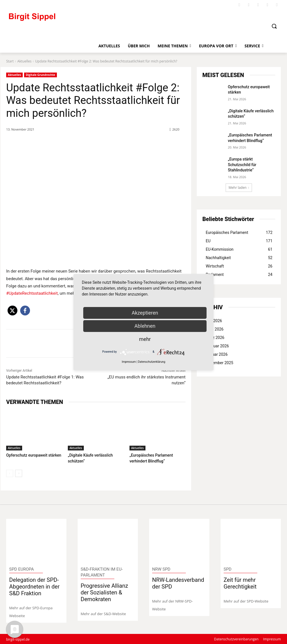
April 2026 (215, 329)
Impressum (129, 362)
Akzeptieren (145, 313)
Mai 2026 (214, 321)
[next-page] (19, 473)
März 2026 (215, 338)
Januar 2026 (217, 354)
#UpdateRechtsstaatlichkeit (32, 293)
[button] (274, 26)
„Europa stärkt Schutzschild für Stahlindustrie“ (242, 165)
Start (10, 61)
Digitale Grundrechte (40, 75)
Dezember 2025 (219, 363)
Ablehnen (145, 326)
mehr (145, 339)
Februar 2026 (217, 346)
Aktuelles (25, 61)
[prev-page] (10, 473)
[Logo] (55, 19)
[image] (36, 540)
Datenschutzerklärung (151, 362)
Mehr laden (239, 188)
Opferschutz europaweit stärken (32, 455)
